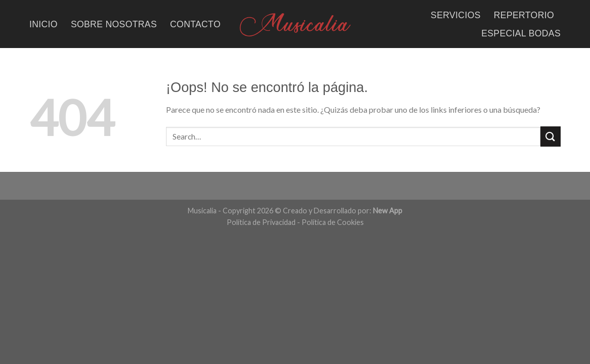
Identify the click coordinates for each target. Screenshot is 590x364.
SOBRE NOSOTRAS (114, 24)
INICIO (44, 24)
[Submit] (551, 136)
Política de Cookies (333, 222)
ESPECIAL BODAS (521, 33)
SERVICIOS (456, 15)
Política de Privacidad (261, 222)
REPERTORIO (524, 15)
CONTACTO (195, 24)
